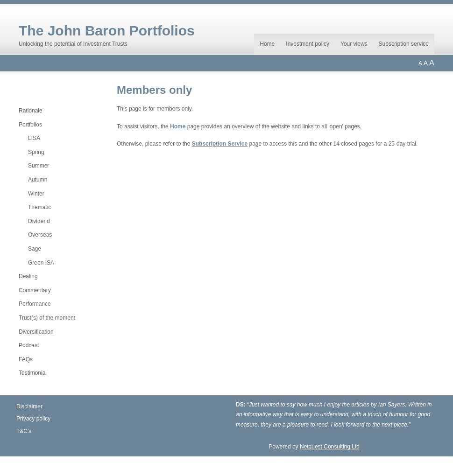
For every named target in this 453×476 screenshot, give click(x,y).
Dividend (39, 221)
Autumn (38, 180)
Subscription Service (220, 144)
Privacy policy (33, 419)
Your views (354, 44)
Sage (35, 249)
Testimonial (33, 373)
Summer (39, 166)
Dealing (28, 276)
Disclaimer (29, 406)
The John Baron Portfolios (107, 31)
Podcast (29, 345)
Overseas (40, 235)
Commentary (35, 290)
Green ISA (41, 263)
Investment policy (308, 44)
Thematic (39, 207)
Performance (35, 304)
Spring (36, 152)
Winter (36, 194)
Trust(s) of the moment (47, 318)
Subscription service (404, 44)
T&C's (24, 431)
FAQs (26, 359)
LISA (34, 138)
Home (267, 44)
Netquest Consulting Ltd (330, 447)
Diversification (36, 332)
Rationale (31, 111)
